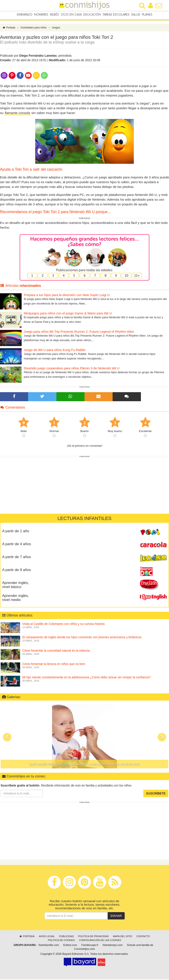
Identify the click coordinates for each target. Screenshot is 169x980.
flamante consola (18, 114)
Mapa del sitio (123, 937)
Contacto (143, 937)
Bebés (54, 15)
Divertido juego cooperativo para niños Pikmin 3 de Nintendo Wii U (72, 369)
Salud (136, 15)
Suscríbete (156, 794)
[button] (7, 738)
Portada (9, 29)
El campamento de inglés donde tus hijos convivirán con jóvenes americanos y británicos (82, 638)
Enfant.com (70, 946)
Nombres (41, 15)
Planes (147, 15)
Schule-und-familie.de (140, 946)
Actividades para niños (34, 29)
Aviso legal (47, 937)
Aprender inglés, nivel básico (16, 586)
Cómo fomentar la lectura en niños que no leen (54, 665)
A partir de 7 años (17, 558)
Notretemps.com (113, 946)
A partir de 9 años (17, 571)
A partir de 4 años (17, 545)
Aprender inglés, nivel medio (16, 599)
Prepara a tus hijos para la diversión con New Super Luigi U (67, 296)
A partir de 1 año (16, 532)
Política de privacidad (93, 937)
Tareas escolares (116, 15)
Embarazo (25, 15)
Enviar (116, 917)
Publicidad (66, 937)
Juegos (56, 29)
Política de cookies (61, 941)
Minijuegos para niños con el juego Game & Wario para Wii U (68, 314)
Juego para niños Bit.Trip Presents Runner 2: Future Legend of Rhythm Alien (79, 333)
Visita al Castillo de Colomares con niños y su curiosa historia (63, 625)
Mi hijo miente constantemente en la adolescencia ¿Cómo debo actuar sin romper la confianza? (86, 678)
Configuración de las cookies (100, 941)
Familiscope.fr (90, 946)
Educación (92, 15)
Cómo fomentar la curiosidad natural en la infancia (56, 652)
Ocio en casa (71, 15)
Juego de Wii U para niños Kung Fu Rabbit (54, 351)
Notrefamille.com (49, 946)
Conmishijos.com (84, 950)
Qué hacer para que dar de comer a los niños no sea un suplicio (84, 765)
